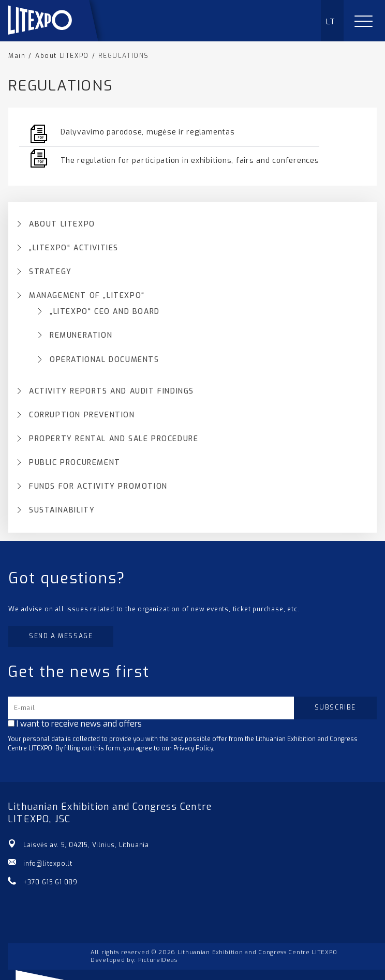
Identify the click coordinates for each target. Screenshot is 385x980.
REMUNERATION (81, 336)
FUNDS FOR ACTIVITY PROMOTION (98, 487)
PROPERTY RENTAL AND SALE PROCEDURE (114, 439)
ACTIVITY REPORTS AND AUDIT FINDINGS (112, 391)
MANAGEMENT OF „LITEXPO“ (87, 296)
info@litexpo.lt (48, 864)
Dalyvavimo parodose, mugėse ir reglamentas (148, 132)
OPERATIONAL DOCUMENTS (105, 360)
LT (331, 22)
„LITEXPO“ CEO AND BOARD (105, 312)
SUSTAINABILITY (62, 510)
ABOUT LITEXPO (62, 224)
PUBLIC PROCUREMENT (75, 463)
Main (17, 56)
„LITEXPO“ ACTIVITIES (74, 248)
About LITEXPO (62, 56)
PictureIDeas (158, 960)
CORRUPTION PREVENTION (82, 415)
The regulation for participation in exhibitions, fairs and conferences (190, 161)
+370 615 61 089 (50, 882)
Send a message (61, 636)
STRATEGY (50, 272)
